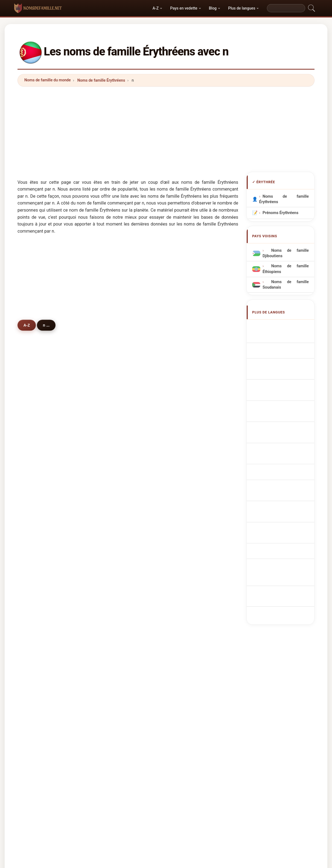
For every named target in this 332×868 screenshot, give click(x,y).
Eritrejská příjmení (282, 412)
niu (185, 568)
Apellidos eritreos (281, 327)
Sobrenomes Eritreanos (286, 381)
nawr (37, 528)
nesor (37, 462)
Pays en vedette (184, 8)
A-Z (156, 8)
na (184, 515)
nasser (38, 435)
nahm (187, 621)
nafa (186, 608)
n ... (49, 325)
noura (37, 647)
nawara (39, 608)
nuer (111, 488)
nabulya (114, 608)
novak (38, 541)
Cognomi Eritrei (279, 357)
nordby (113, 502)
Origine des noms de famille (127, 777)
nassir (113, 634)
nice (36, 555)
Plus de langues (242, 8)
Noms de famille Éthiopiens (286, 269)
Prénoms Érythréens (280, 213)
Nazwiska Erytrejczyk (285, 391)
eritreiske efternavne (284, 422)
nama (187, 488)
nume (112, 581)
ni (184, 541)
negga (188, 502)
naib (36, 449)
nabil (111, 528)
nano (37, 594)
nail (110, 435)
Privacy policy (275, 777)
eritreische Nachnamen (286, 347)
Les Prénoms (170, 777)
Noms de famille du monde (48, 80)
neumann (190, 528)
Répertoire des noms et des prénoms (222, 777)
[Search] (286, 8)
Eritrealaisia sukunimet (286, 432)
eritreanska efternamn (285, 468)
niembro (115, 621)
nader (112, 555)
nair (185, 475)
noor (111, 475)
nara (111, 568)
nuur (36, 475)
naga (37, 568)
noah (112, 594)
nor (185, 422)
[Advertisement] (166, 129)
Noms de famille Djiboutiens (286, 253)
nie (35, 581)
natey (112, 541)
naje (186, 555)
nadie (37, 502)
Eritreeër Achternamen (286, 401)
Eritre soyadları (279, 478)
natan (37, 621)
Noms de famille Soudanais (286, 285)
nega (37, 515)
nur (35, 488)
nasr (36, 422)
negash (114, 422)
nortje (187, 581)
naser (187, 435)
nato (111, 462)
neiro (187, 594)
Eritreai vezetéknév (283, 442)
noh (185, 462)
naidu (112, 515)
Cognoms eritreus (282, 369)
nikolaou (40, 634)
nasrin (188, 634)
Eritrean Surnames (282, 337)
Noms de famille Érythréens (101, 80)
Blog (213, 8)
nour (111, 449)
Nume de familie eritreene (286, 455)
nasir (187, 449)
